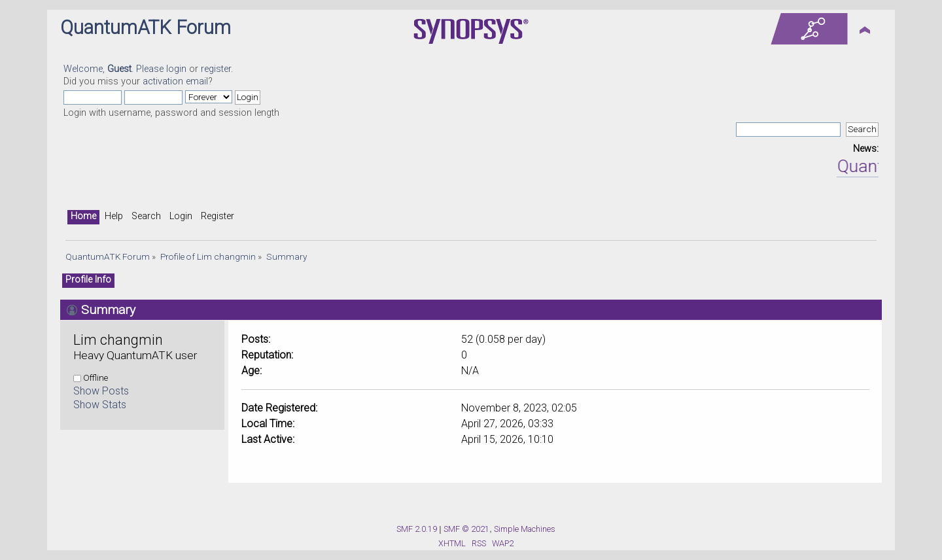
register (216, 69)
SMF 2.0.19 (417, 529)
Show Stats (100, 405)
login (176, 69)
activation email (175, 81)
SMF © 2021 (466, 529)
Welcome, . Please (115, 69)
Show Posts (101, 391)
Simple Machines (525, 529)
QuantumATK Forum (146, 27)
